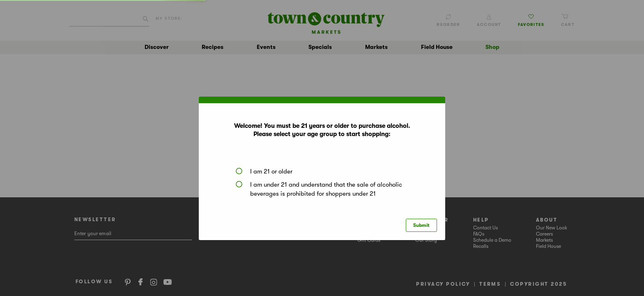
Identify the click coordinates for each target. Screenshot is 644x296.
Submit (421, 225)
